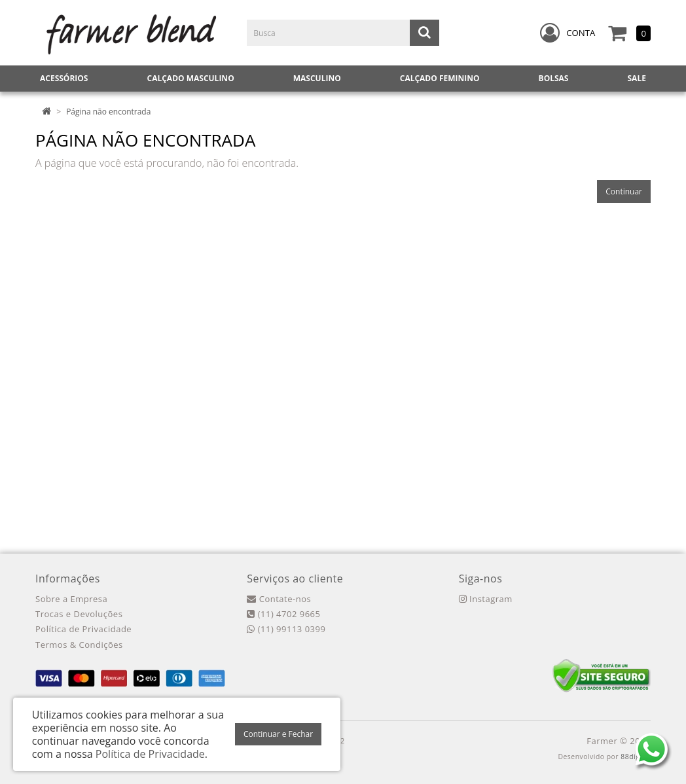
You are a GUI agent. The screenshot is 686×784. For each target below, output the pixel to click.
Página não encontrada (108, 112)
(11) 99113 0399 (286, 629)
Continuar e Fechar (278, 734)
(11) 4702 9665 (283, 614)
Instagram (486, 599)
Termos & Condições (79, 645)
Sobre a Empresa (71, 599)
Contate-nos (279, 599)
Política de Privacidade (83, 629)
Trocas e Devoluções (79, 614)
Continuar (624, 191)
